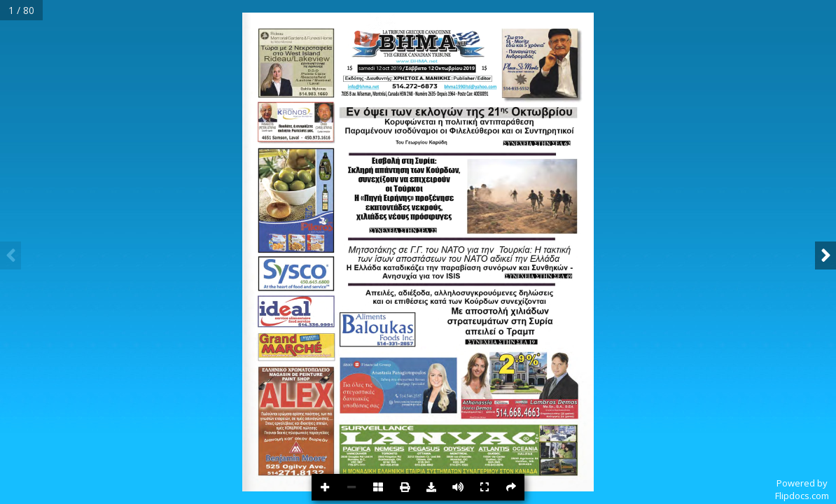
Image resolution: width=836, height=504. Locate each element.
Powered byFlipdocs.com (802, 489)
